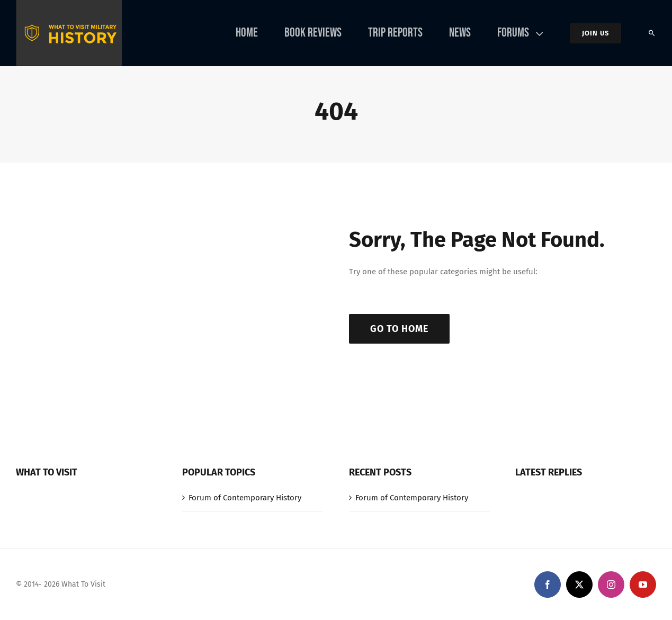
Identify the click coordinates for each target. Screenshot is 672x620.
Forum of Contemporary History (245, 498)
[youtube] (643, 585)
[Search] (652, 33)
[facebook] (548, 585)
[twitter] (579, 585)
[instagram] (611, 585)
